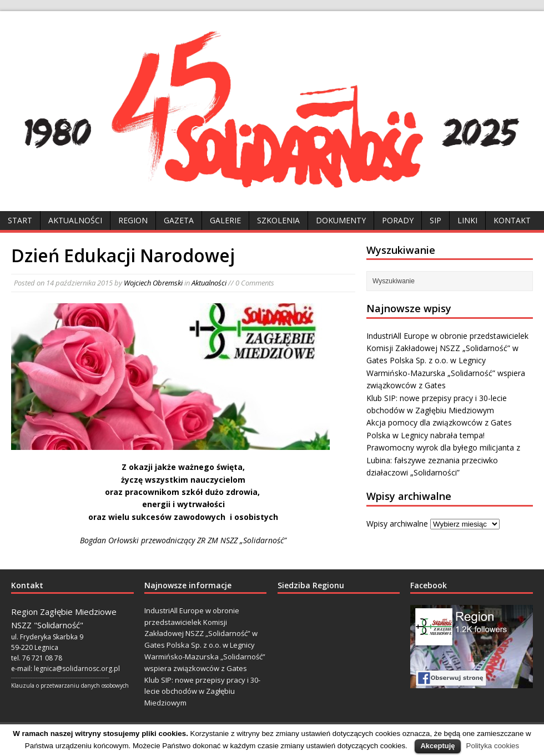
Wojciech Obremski (153, 283)
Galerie (225, 220)
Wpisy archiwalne (397, 524)
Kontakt (512, 220)
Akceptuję (437, 746)
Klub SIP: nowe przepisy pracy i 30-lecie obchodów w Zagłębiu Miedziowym (202, 692)
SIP (435, 220)
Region (133, 220)
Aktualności (75, 220)
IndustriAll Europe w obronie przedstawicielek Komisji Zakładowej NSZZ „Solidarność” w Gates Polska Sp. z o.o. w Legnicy (447, 348)
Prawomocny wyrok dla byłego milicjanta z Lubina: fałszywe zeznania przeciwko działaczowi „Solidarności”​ (443, 460)
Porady (398, 220)
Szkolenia (278, 220)
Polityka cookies (493, 746)
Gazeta (179, 220)
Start (20, 220)
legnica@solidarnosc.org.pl (77, 669)
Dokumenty (341, 220)
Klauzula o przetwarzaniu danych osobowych (70, 685)
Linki (467, 220)
